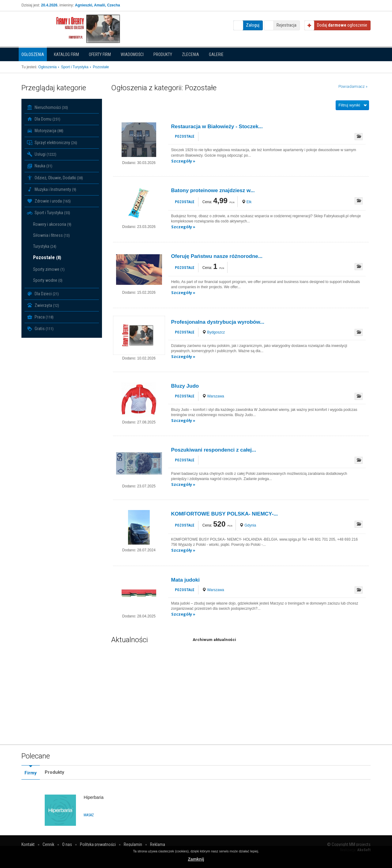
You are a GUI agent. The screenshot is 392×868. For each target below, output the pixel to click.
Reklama (158, 844)
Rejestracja (286, 25)
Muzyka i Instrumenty (52, 189)
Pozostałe (47, 257)
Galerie (216, 54)
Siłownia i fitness (51, 235)
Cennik (48, 844)
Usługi (42, 154)
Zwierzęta (43, 305)
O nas (67, 844)
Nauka (40, 166)
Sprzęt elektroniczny (52, 143)
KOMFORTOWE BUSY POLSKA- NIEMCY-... (225, 514)
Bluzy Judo (185, 386)
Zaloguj (253, 25)
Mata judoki (186, 580)
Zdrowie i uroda (49, 201)
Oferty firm (100, 54)
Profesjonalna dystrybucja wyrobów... (218, 322)
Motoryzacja (45, 131)
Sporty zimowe (49, 269)
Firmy (31, 773)
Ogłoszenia (33, 54)
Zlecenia (190, 54)
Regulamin (133, 844)
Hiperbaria (94, 797)
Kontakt (28, 844)
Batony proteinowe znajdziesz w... (213, 190)
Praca (40, 317)
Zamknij (196, 859)
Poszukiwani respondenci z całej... (214, 450)
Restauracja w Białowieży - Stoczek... (217, 127)
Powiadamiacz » (353, 86)
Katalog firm (66, 54)
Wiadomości (132, 54)
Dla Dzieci (43, 294)
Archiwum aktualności (214, 640)
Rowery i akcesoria (52, 224)
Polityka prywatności (98, 844)
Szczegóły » (183, 161)
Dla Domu (44, 119)
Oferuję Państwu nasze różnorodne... (217, 256)
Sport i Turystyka (49, 213)
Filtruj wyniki (349, 105)
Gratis (40, 329)
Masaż (89, 815)
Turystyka (45, 246)
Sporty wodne (48, 280)
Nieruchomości (47, 107)
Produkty (163, 54)
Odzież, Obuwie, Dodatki (55, 178)
